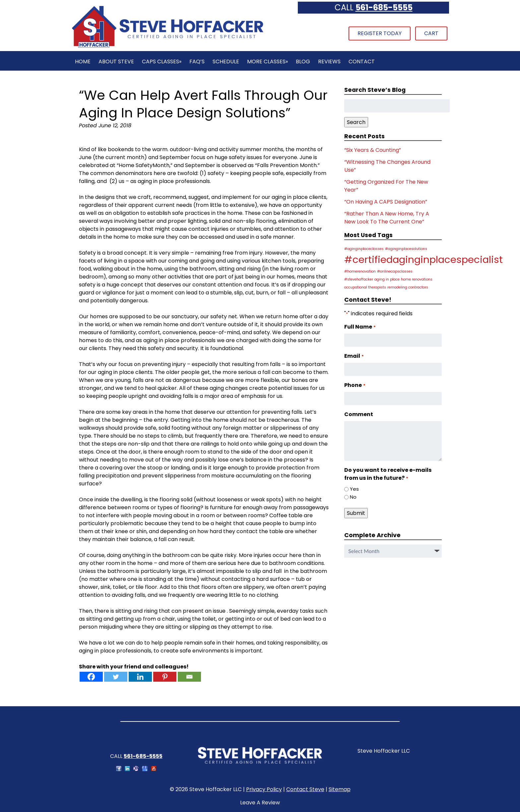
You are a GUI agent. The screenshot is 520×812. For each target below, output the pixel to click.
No (353, 497)
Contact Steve (305, 789)
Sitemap (340, 789)
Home (83, 62)
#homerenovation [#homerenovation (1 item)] (360, 271)
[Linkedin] (140, 677)
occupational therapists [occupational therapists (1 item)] (365, 287)
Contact (362, 62)
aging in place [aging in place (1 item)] (387, 279)
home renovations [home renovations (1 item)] (417, 279)
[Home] (167, 47)
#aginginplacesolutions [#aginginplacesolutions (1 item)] (406, 249)
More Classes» (267, 62)
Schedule (226, 62)
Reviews (329, 62)
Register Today (380, 33)
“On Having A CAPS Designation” (386, 202)
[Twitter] (116, 677)
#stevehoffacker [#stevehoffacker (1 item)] (359, 279)
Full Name (360, 327)
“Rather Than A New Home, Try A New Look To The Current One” (387, 218)
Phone (355, 385)
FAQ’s (197, 62)
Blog (303, 62)
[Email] (189, 677)
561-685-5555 (384, 7)
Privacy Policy (264, 789)
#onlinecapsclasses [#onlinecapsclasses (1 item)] (395, 271)
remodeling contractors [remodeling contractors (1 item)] (408, 287)
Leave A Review (260, 803)
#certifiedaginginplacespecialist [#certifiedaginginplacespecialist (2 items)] (423, 259)
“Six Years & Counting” (373, 150)
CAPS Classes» (162, 62)
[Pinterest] (165, 677)
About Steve (116, 62)
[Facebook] (91, 677)
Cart (431, 33)
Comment (359, 414)
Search (356, 122)
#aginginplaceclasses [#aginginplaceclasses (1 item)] (364, 249)
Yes (354, 489)
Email (354, 356)
